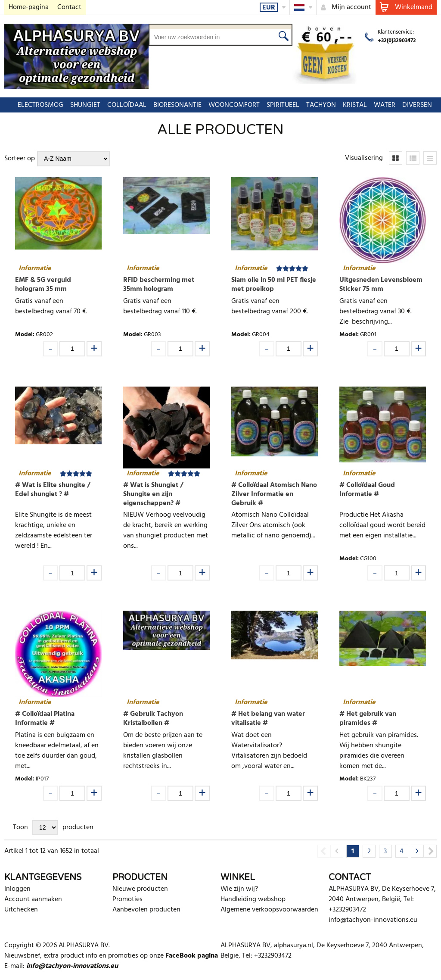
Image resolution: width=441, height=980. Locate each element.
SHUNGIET (81, 105)
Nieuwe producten (140, 889)
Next (430, 851)
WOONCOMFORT (230, 105)
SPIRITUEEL (279, 105)
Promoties (127, 899)
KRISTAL (351, 105)
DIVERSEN (413, 105)
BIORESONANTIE (173, 105)
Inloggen (17, 889)
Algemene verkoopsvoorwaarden (269, 910)
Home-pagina (29, 7)
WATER (380, 105)
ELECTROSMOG (36, 105)
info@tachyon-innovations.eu (373, 920)
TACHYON (317, 105)
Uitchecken (21, 910)
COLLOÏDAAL (123, 105)
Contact (69, 7)
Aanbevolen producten (146, 910)
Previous (324, 851)
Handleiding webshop (253, 899)
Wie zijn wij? (239, 889)
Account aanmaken (33, 899)
